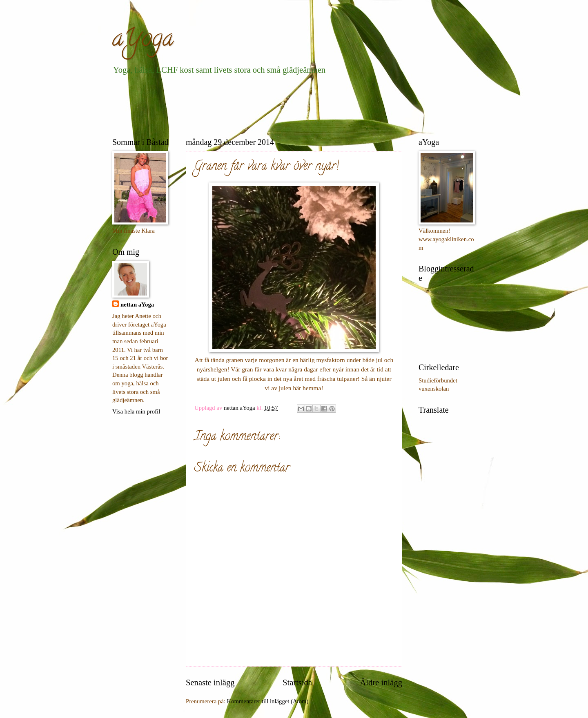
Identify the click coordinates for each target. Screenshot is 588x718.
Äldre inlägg (381, 682)
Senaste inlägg (210, 682)
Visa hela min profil (136, 411)
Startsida (297, 682)
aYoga (143, 40)
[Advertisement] (261, 104)
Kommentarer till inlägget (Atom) (268, 701)
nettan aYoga (137, 305)
